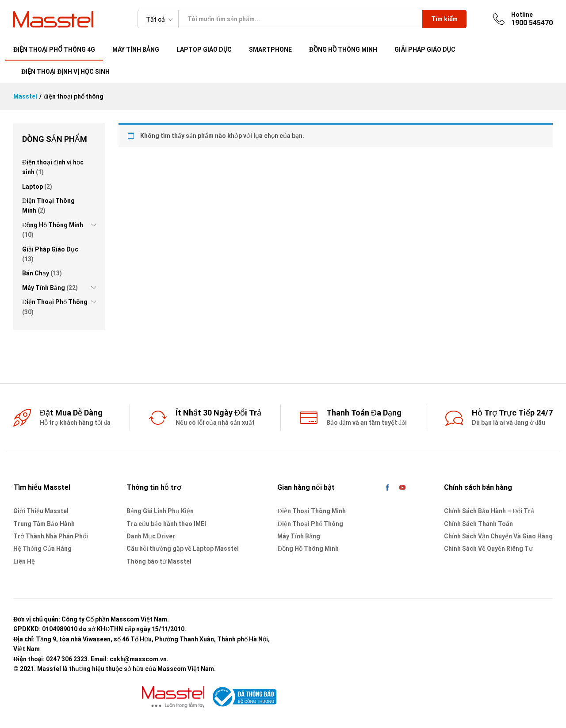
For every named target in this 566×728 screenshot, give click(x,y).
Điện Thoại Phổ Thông (55, 302)
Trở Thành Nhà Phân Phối (51, 536)
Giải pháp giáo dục (425, 50)
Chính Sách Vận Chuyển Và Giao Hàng (498, 536)
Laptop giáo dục (204, 50)
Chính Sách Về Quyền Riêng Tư (488, 549)
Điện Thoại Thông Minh (311, 511)
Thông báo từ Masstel (159, 561)
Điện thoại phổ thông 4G (54, 50)
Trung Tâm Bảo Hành (44, 524)
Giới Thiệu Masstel (41, 511)
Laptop (33, 187)
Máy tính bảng (136, 50)
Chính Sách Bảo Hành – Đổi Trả (489, 511)
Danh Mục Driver (151, 536)
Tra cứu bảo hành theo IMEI (166, 524)
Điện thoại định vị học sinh (65, 72)
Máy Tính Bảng (44, 288)
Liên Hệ (24, 561)
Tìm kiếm (444, 19)
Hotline (522, 15)
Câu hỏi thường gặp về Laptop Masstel (183, 549)
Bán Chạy (36, 273)
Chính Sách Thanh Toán (478, 524)
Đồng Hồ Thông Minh (343, 50)
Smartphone (270, 50)
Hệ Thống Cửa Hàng (42, 549)
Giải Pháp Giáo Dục (50, 249)
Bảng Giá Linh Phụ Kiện (160, 511)
